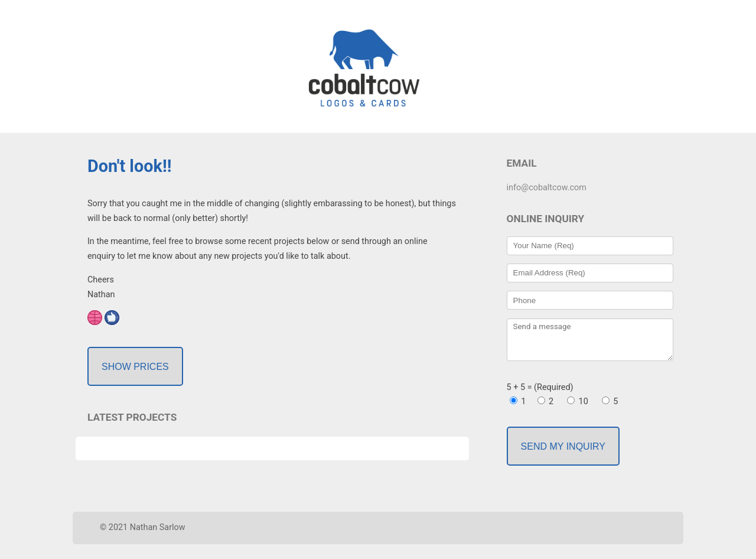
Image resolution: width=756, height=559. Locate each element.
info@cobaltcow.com (547, 188)
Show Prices (135, 367)
